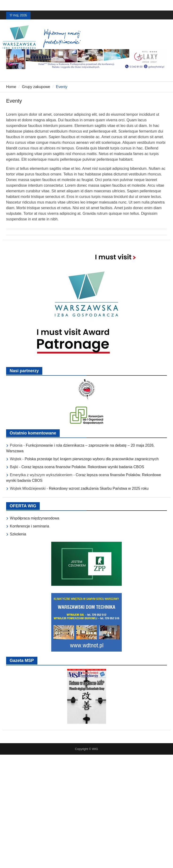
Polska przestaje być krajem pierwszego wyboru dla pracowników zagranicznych (92, 459)
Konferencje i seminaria (29, 526)
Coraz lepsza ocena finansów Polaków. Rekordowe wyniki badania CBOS (83, 467)
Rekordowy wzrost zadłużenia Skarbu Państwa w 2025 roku (99, 488)
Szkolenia (18, 534)
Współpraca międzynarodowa (35, 518)
